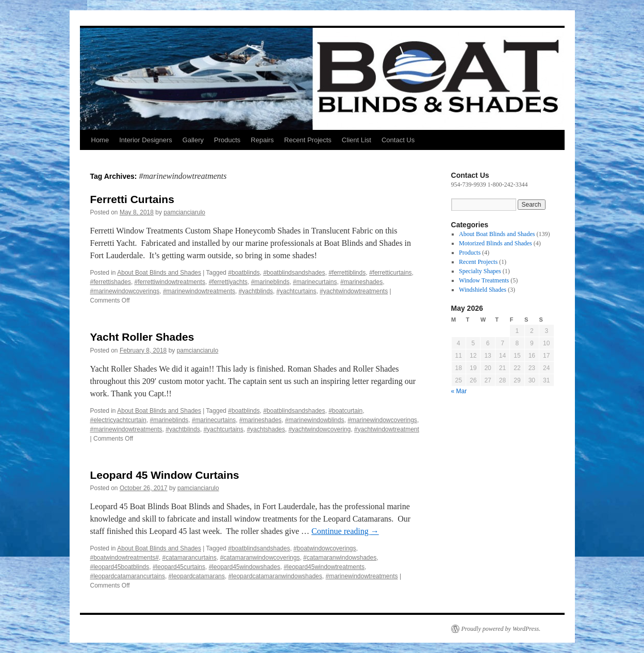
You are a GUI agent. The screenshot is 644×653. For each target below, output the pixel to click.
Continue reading (345, 531)
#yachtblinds (256, 291)
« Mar (459, 391)
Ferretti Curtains (132, 199)
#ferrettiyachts (228, 282)
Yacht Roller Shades (142, 337)
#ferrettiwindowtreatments (170, 282)
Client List (357, 140)
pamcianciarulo (184, 212)
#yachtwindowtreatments (354, 291)
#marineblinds (270, 282)
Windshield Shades (483, 290)
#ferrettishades (111, 282)
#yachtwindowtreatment (387, 429)
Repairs (262, 140)
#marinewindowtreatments (199, 291)
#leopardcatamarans (197, 576)
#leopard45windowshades (245, 567)
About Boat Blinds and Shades (159, 273)
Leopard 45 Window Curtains (165, 475)
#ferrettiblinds (347, 273)
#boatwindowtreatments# (125, 558)
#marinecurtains (315, 282)
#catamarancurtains (189, 558)
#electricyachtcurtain (118, 420)
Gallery (193, 140)
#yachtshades (266, 429)
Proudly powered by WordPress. (501, 629)
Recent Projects (308, 140)
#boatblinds (244, 273)
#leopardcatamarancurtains (128, 576)
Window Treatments (484, 280)
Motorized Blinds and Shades (496, 243)
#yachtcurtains (296, 291)
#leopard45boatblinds (120, 567)
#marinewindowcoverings (125, 291)
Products (227, 140)
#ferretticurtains (391, 273)
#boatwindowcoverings (325, 548)
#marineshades (361, 282)
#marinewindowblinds (315, 420)
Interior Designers (146, 140)
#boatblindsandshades (294, 273)
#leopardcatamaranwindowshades (275, 576)
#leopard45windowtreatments (324, 567)
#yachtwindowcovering (319, 429)
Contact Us (398, 140)
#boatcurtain (345, 411)
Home (100, 140)
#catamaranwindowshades (340, 558)
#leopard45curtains (179, 567)
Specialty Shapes (480, 271)
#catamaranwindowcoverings (260, 558)
